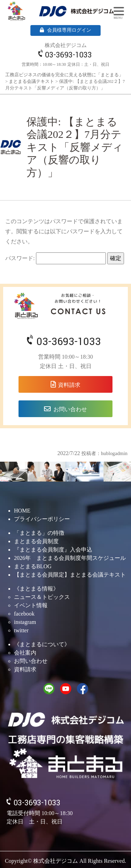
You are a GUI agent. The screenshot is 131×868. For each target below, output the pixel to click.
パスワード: (56, 259)
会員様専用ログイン (65, 30)
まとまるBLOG (33, 566)
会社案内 (25, 653)
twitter (21, 630)
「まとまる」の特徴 (39, 533)
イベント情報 (31, 605)
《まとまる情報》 (36, 589)
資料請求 (69, 385)
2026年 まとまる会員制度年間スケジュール (70, 558)
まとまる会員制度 (36, 541)
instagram (25, 622)
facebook (24, 614)
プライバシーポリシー (42, 519)
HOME (22, 511)
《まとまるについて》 (42, 644)
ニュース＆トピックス (42, 597)
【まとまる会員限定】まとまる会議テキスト (70, 575)
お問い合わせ (70, 409)
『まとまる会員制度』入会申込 (53, 550)
